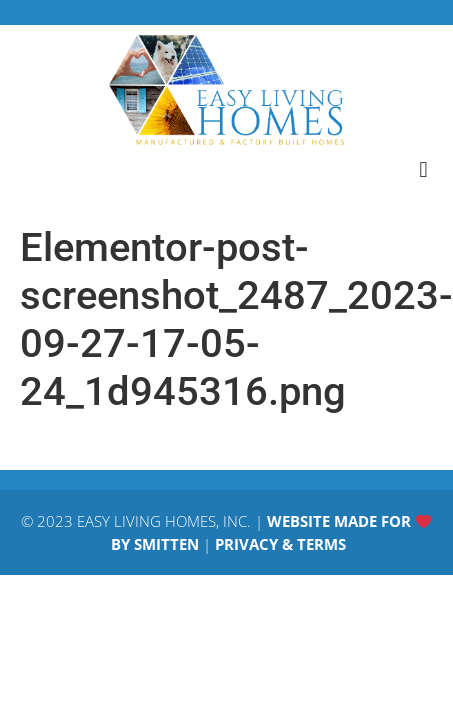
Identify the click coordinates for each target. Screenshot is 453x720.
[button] (423, 169)
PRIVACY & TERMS (280, 544)
